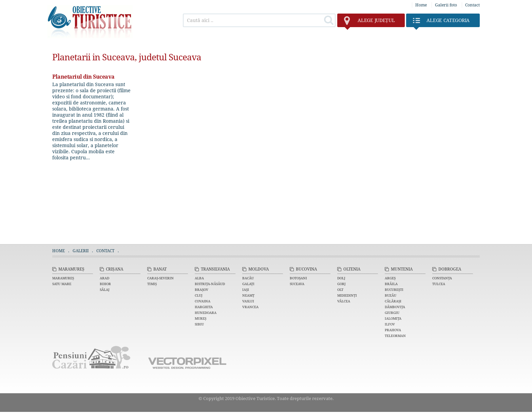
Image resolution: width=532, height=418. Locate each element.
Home (421, 5)
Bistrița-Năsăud (210, 284)
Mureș (201, 318)
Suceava (297, 284)
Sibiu (199, 324)
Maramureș (71, 269)
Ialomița (393, 318)
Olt (340, 290)
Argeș (390, 278)
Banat (160, 269)
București (394, 290)
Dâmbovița (395, 307)
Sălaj (105, 290)
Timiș (152, 284)
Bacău (248, 278)
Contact (472, 5)
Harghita (204, 307)
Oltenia (352, 269)
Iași (246, 290)
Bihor (105, 284)
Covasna (203, 301)
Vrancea (250, 307)
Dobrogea (450, 269)
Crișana (115, 269)
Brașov (202, 290)
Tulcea (439, 284)
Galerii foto (446, 5)
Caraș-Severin (160, 278)
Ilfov (390, 324)
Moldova (259, 269)
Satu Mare (62, 284)
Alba (199, 278)
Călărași (393, 301)
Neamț (248, 295)
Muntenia (402, 269)
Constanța (442, 278)
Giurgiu (392, 313)
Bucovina (306, 269)
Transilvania (215, 269)
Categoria (441, 22)
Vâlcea (344, 301)
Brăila (391, 284)
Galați (248, 284)
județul (369, 22)
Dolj (341, 278)
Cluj (199, 295)
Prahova (393, 330)
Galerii (81, 251)
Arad (104, 278)
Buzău (391, 295)
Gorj (341, 284)
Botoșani (298, 278)
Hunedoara (206, 313)
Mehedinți (347, 295)
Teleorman (395, 336)
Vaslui (248, 301)
